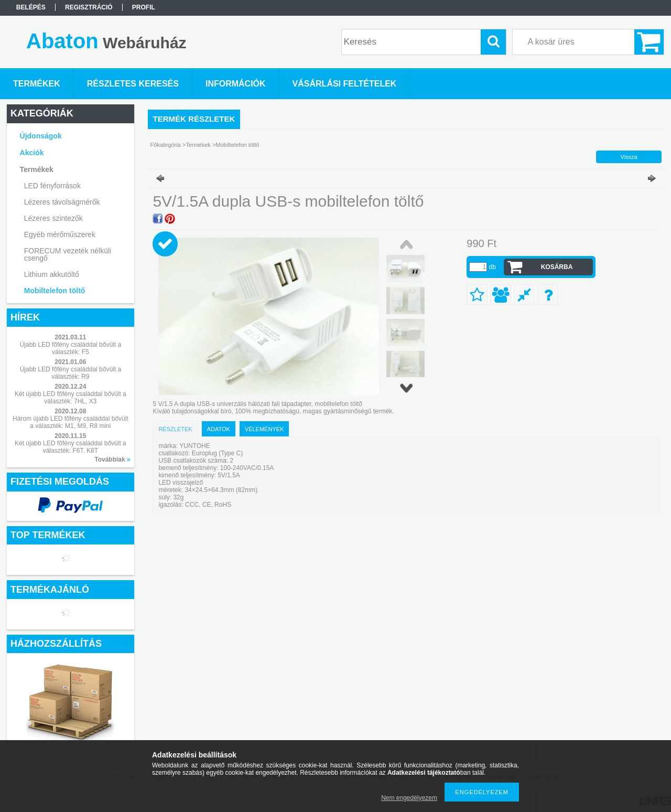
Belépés (31, 7)
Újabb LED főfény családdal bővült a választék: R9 (71, 373)
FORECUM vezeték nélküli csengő (68, 254)
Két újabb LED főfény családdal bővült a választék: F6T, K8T (71, 447)
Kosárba (557, 267)
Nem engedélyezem (409, 798)
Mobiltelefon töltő (55, 291)
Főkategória (166, 145)
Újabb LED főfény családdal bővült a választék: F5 (71, 348)
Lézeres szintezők (53, 218)
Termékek (198, 145)
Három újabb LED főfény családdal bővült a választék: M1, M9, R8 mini (71, 422)
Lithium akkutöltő (52, 274)
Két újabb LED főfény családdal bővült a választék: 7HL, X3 (71, 398)
